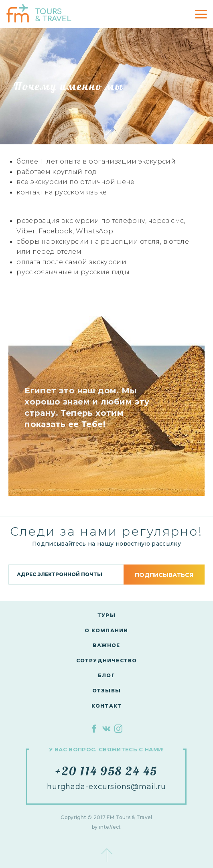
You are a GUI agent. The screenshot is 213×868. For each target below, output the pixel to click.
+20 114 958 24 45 (106, 771)
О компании (106, 630)
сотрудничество (107, 661)
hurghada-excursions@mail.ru (106, 787)
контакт (106, 706)
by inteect (106, 827)
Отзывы (106, 691)
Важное (106, 645)
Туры (106, 615)
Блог (106, 675)
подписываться (164, 575)
